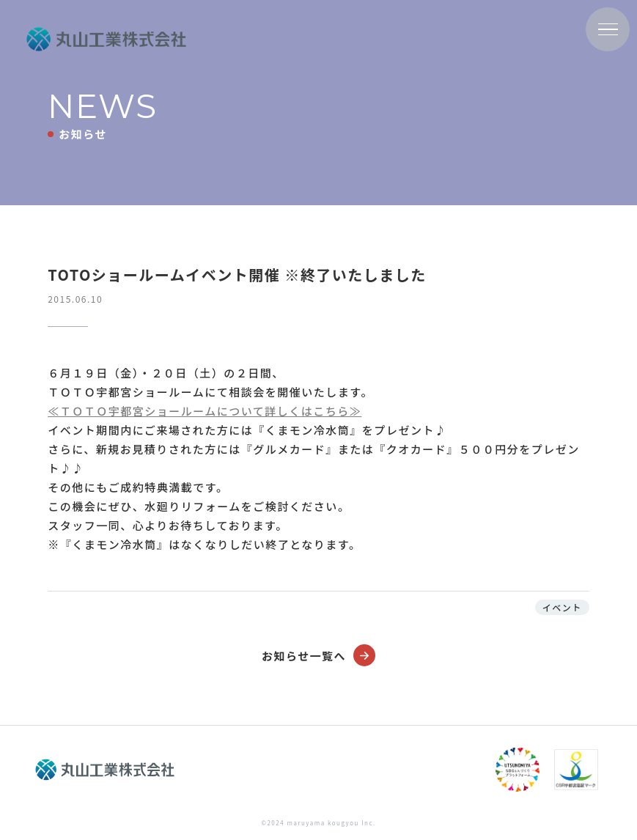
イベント (562, 607)
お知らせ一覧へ (318, 655)
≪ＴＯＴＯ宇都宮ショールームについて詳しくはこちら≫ (205, 411)
